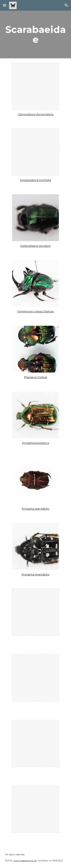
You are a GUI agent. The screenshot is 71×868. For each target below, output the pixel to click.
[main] (36, 34)
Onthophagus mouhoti (35, 246)
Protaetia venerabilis (35, 575)
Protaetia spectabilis (35, 509)
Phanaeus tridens (36, 377)
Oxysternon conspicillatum (35, 312)
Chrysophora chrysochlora (36, 114)
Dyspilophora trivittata (35, 180)
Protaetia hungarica (36, 443)
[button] (5, 5)
